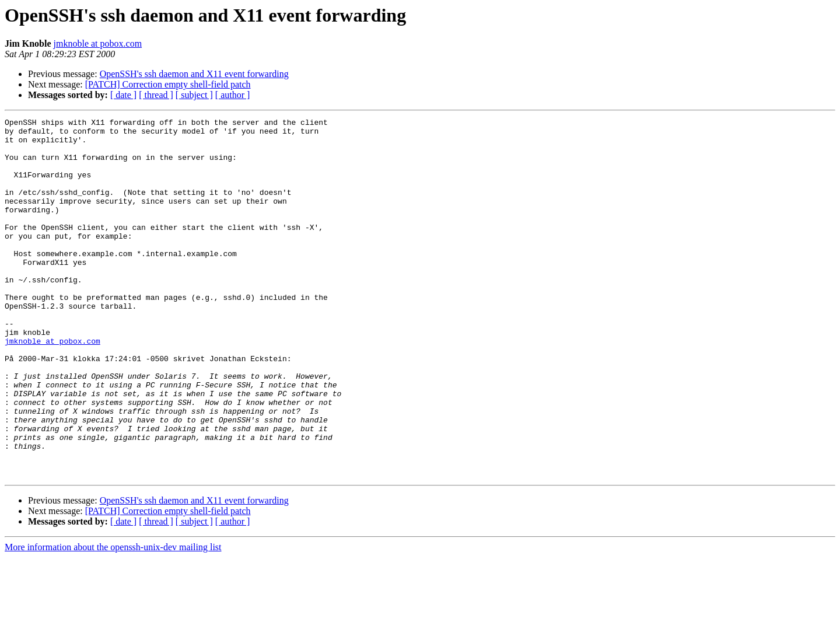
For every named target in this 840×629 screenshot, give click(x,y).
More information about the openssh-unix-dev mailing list (113, 619)
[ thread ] (156, 95)
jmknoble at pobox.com (98, 43)
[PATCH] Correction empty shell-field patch (168, 84)
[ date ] (123, 95)
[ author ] (233, 95)
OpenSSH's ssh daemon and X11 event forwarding (194, 74)
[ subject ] (194, 95)
